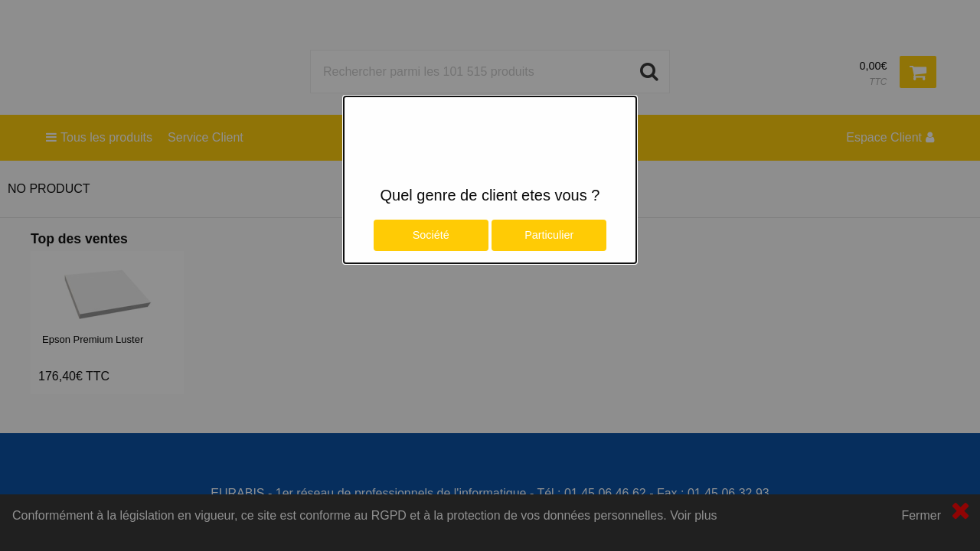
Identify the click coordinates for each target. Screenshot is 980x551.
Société (431, 235)
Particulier (549, 235)
